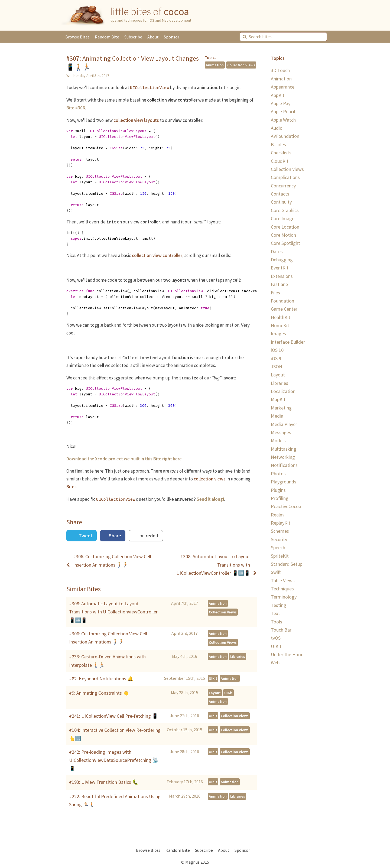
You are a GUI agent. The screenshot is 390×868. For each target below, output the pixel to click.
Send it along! (210, 499)
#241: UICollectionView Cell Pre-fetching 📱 (113, 716)
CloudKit (280, 161)
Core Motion (283, 235)
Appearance (283, 87)
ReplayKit (281, 523)
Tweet (85, 536)
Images (278, 334)
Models (278, 440)
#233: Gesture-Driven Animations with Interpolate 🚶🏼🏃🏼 (107, 661)
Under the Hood (287, 654)
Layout (215, 693)
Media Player (284, 424)
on (149, 536)
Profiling (280, 498)
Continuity (281, 202)
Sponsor (172, 37)
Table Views (283, 581)
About (153, 37)
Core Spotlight (285, 243)
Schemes (280, 531)
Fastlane (279, 284)
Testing (279, 605)
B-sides (278, 144)
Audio (277, 128)
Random (107, 37)
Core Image (283, 218)
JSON (277, 367)
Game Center (284, 309)
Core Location (285, 227)
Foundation (282, 301)
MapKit (278, 399)
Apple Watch (283, 120)
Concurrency (283, 186)
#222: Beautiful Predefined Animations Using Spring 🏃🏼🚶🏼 (115, 800)
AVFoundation (285, 136)
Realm (277, 515)
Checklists (281, 153)
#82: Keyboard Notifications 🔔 (101, 679)
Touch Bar (281, 630)
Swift (276, 572)
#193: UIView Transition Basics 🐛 (104, 782)
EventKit (280, 268)
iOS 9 (276, 358)
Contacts (280, 194)
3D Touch (280, 70)
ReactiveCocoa (286, 506)
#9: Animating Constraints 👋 (99, 693)
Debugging (282, 260)
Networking (283, 457)
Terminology (284, 597)
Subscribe (133, 37)
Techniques (282, 589)
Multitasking (284, 449)
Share (114, 536)
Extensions (282, 276)
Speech (278, 547)
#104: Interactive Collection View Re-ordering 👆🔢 (115, 734)
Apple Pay (281, 103)
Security (279, 539)
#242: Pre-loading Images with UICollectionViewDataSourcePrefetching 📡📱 (114, 760)
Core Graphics (285, 210)
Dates (277, 251)
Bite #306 (76, 108)
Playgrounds (284, 482)
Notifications (284, 465)
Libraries (238, 656)
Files (275, 293)
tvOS (276, 638)
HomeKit (280, 325)
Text (275, 613)
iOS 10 (277, 350)
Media (277, 416)
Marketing (281, 408)
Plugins (278, 490)
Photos (278, 474)
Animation (215, 65)
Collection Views (241, 65)
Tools (277, 622)
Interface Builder (288, 342)
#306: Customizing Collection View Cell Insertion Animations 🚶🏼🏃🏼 (108, 638)
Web (275, 663)
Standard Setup (287, 564)
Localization (283, 391)
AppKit (278, 95)
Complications (285, 177)
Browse (77, 37)
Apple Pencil (283, 111)
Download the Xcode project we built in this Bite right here (124, 459)
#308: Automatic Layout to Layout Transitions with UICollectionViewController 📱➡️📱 (113, 612)
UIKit (213, 678)
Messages (281, 432)
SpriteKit (280, 556)
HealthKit (281, 317)
